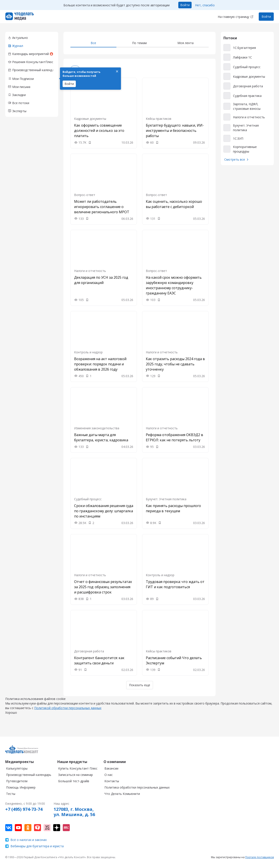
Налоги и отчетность (90, 271)
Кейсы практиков (159, 119)
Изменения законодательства (97, 428)
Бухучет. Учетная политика (166, 499)
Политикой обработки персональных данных (68, 712)
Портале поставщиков (259, 857)
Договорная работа (89, 651)
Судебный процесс (88, 499)
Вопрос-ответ (85, 195)
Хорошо (11, 717)
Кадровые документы (90, 119)
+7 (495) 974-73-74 (24, 809)
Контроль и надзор (88, 352)
